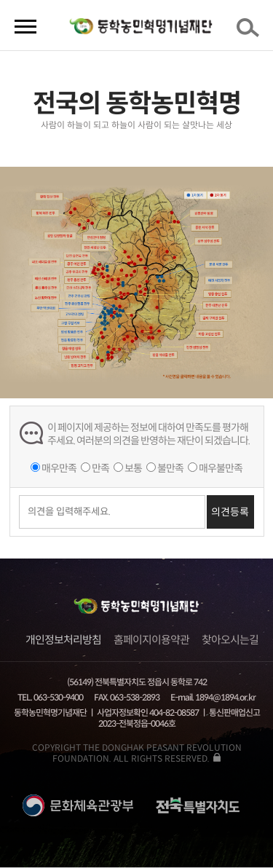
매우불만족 (221, 468)
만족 (100, 468)
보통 (133, 468)
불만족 (170, 468)
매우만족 (59, 468)
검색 (250, 32)
